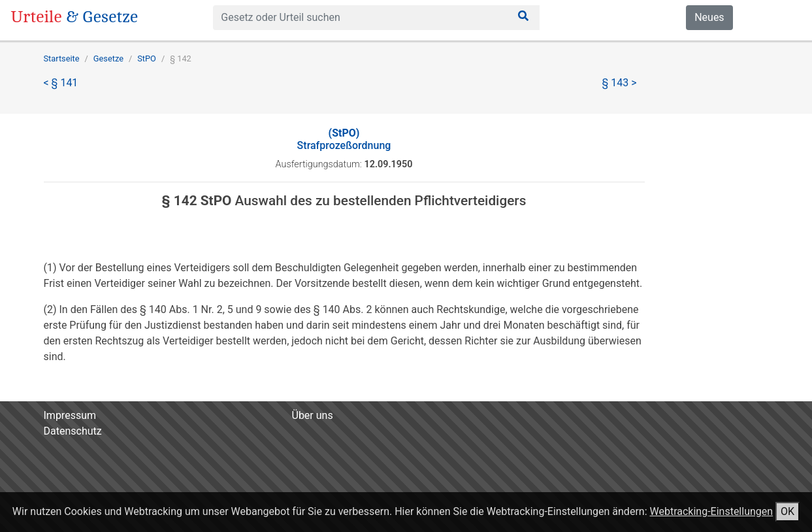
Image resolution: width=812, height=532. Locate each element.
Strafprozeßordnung (344, 139)
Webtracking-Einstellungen (711, 511)
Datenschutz (73, 431)
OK (788, 511)
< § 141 (61, 83)
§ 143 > (620, 83)
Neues (709, 17)
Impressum (70, 415)
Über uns (313, 415)
